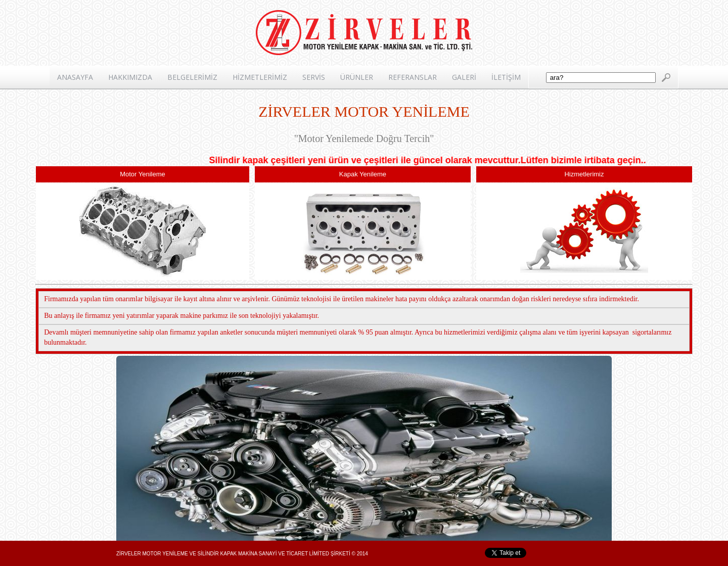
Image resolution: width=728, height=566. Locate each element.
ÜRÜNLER (357, 77)
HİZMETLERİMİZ (260, 77)
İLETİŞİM (506, 77)
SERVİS (314, 77)
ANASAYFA (75, 77)
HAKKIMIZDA (130, 77)
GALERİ (464, 77)
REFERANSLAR (413, 77)
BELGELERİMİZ (192, 77)
